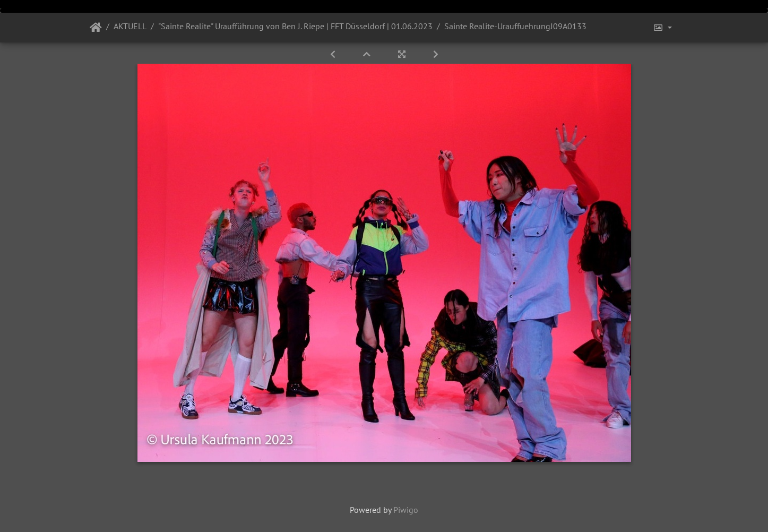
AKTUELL (130, 26)
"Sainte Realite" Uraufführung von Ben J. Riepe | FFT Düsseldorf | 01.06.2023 (295, 26)
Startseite (96, 28)
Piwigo (406, 510)
